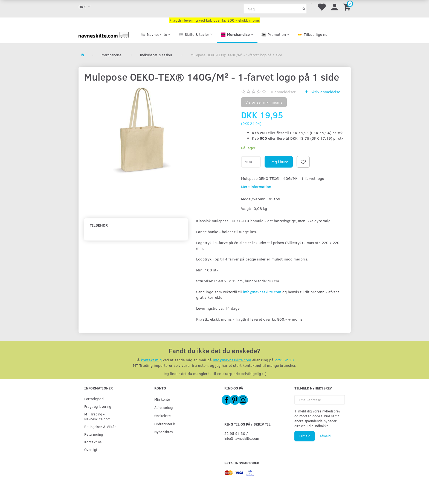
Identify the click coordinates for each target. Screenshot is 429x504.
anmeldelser (283, 92)
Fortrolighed (94, 399)
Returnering (94, 434)
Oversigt (91, 449)
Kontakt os (93, 442)
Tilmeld (305, 436)
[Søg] (304, 9)
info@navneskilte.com (262, 292)
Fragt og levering (98, 406)
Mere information (256, 187)
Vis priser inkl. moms (264, 102)
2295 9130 (284, 360)
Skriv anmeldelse (325, 92)
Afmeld (325, 436)
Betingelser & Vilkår (100, 427)
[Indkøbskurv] (348, 7)
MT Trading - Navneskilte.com (97, 416)
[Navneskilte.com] (104, 34)
